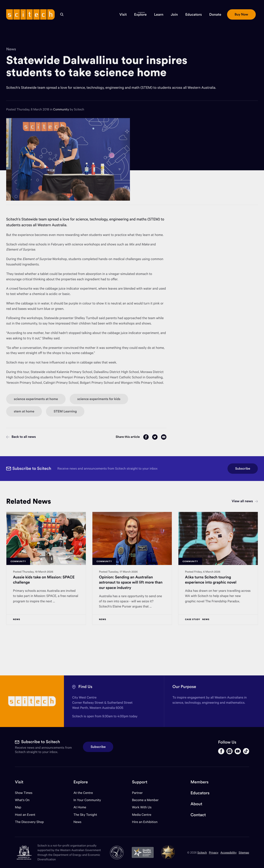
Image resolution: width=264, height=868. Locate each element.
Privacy (214, 852)
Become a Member (145, 800)
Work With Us (142, 807)
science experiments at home (36, 399)
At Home (80, 807)
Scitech (202, 852)
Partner (137, 793)
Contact (198, 815)
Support (140, 782)
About (196, 804)
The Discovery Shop (29, 822)
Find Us (85, 687)
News (11, 49)
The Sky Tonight (85, 815)
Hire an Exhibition (145, 822)
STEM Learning (65, 411)
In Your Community (87, 800)
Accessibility (229, 852)
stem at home (24, 411)
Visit (19, 782)
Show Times (24, 793)
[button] (123, 14)
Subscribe (243, 469)
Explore (81, 782)
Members (200, 782)
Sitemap (244, 852)
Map (21, 807)
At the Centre (83, 793)
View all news (245, 501)
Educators (200, 793)
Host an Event (25, 815)
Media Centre (142, 815)
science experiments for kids (99, 399)
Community (61, 109)
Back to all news (21, 437)
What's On (22, 800)
